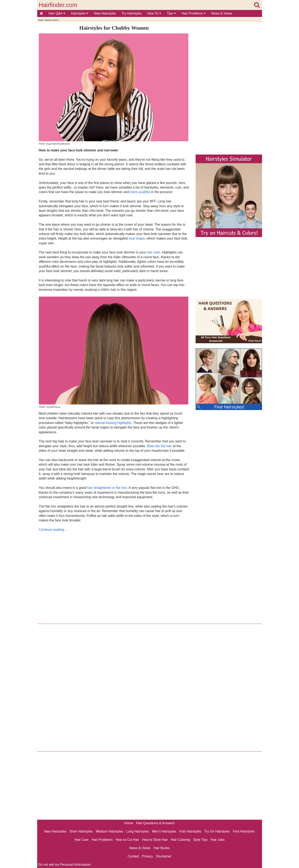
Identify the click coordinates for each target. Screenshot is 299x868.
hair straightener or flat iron (107, 488)
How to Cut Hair (127, 840)
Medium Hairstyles (109, 831)
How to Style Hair (155, 840)
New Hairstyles (105, 13)
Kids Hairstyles (190, 831)
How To (154, 13)
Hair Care (81, 840)
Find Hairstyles (244, 831)
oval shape (137, 238)
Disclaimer (164, 856)
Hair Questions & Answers (156, 823)
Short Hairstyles (81, 831)
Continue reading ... (53, 530)
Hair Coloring (180, 840)
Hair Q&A (57, 13)
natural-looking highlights (113, 423)
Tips (171, 13)
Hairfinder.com (58, 5)
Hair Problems (194, 13)
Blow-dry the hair (159, 446)
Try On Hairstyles (217, 831)
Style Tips (200, 840)
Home (41, 20)
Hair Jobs (218, 840)
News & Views (222, 13)
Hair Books (162, 848)
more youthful (140, 192)
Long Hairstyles (138, 831)
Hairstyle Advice (51, 20)
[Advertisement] (114, 577)
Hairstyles (80, 13)
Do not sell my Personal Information (64, 865)
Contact (133, 856)
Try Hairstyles (132, 13)
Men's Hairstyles (164, 831)
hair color (154, 252)
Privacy (147, 856)
